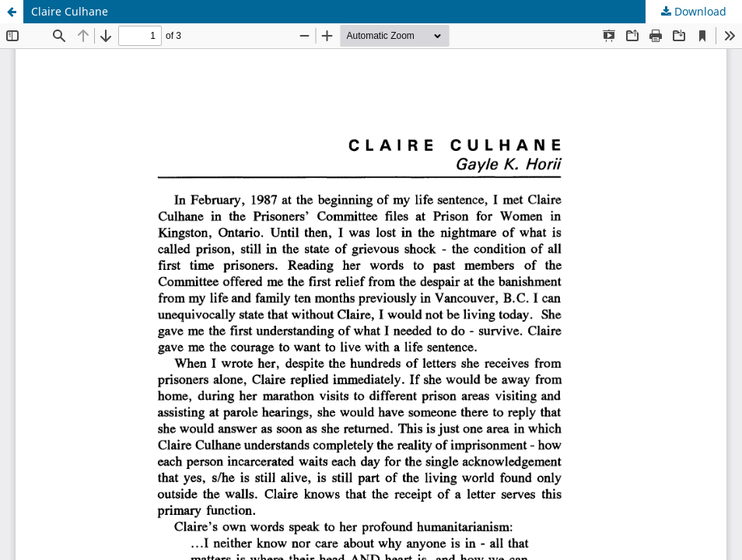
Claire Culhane (70, 11)
